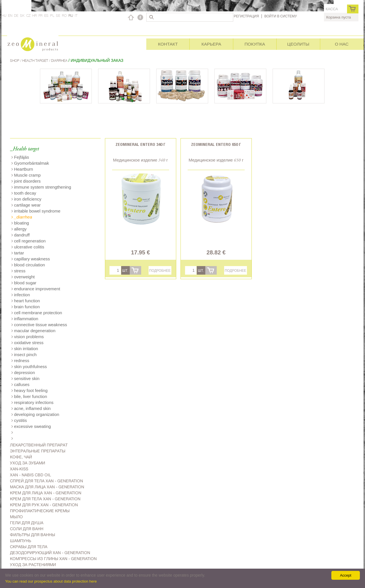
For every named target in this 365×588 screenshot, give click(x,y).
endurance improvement (36, 289)
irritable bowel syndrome (36, 211)
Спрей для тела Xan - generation (46, 481)
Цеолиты (298, 44)
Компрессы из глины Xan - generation (53, 559)
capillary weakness (31, 259)
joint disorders (26, 181)
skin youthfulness (29, 367)
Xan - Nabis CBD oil (31, 475)
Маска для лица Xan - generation (47, 487)
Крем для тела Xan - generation (45, 499)
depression (23, 372)
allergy (19, 229)
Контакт (168, 44)
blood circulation (28, 265)
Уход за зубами (28, 463)
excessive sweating (31, 426)
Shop (15, 61)
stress (18, 271)
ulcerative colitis (28, 247)
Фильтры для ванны (33, 535)
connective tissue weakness (39, 325)
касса (332, 9)
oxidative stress (28, 343)
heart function (26, 301)
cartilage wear (26, 205)
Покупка (255, 44)
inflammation (25, 319)
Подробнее (160, 270)
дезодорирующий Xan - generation (50, 553)
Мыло (16, 517)
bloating (20, 223)
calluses (20, 384)
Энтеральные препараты (38, 451)
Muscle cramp (26, 175)
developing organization (35, 414)
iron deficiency (26, 199)
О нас (342, 44)
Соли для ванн (27, 529)
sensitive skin (25, 378)
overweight (23, 277)
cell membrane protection (37, 313)
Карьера (211, 44)
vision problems (28, 337)
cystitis (19, 420)
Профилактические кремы (40, 511)
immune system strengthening (41, 187)
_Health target (24, 149)
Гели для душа (27, 523)
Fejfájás (20, 157)
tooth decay (24, 193)
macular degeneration (33, 331)
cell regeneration (29, 241)
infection (21, 295)
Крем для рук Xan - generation (44, 505)
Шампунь (21, 541)
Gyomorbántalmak (30, 163)
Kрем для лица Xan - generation (46, 493)
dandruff (21, 235)
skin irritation (25, 349)
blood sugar (24, 283)
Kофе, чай (21, 457)
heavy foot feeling (30, 390)
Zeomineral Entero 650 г (216, 144)
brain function (26, 307)
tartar (18, 253)
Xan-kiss (19, 469)
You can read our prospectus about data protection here (51, 581)
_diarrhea (22, 217)
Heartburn (22, 169)
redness (20, 361)
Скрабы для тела (29, 547)
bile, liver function (29, 396)
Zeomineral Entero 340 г (140, 144)
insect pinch (24, 355)
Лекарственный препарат (39, 445)
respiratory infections (33, 402)
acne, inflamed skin (31, 408)
